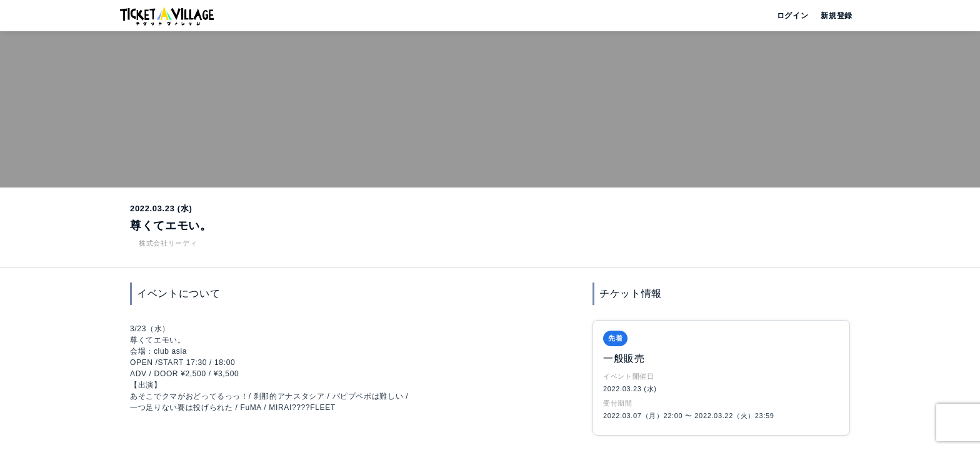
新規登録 (832, 16)
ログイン (792, 16)
